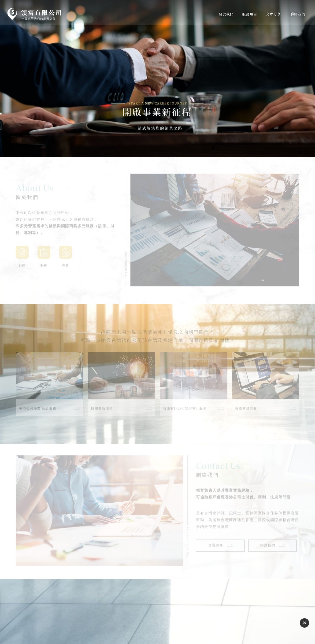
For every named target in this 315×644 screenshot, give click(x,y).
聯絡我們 (268, 548)
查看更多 (215, 548)
